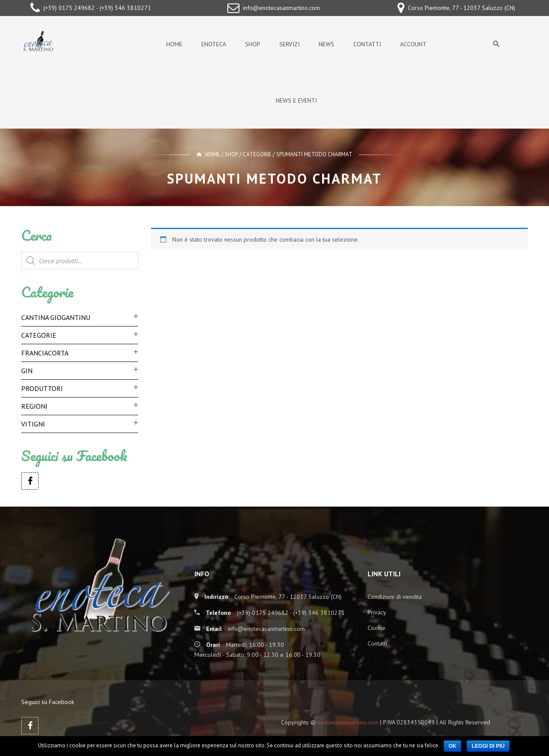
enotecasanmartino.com (348, 722)
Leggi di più (488, 746)
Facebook (30, 481)
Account (413, 44)
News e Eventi (296, 100)
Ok (452, 746)
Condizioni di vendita (395, 597)
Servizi (289, 44)
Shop (253, 44)
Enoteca (214, 44)
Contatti (367, 44)
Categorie (257, 154)
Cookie (376, 628)
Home (174, 44)
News (326, 44)
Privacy (377, 612)
